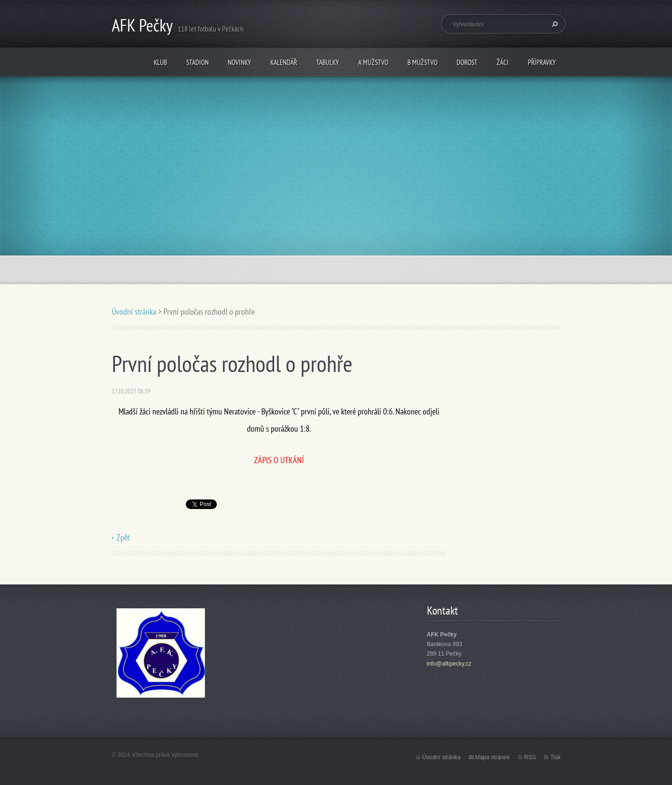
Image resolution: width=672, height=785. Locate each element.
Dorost (467, 62)
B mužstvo (422, 62)
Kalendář (284, 62)
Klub (160, 62)
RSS (530, 757)
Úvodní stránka (134, 312)
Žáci (503, 62)
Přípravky (542, 62)
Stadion (197, 62)
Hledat (554, 24)
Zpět (123, 537)
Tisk (555, 757)
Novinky (240, 62)
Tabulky (328, 62)
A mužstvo (373, 62)
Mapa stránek (493, 757)
